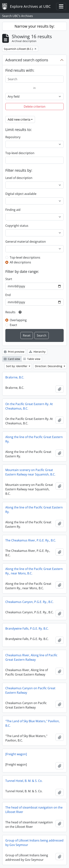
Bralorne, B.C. (15, 377)
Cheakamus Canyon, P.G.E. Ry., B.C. (29, 602)
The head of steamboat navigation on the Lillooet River (34, 810)
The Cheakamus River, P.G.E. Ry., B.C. (31, 540)
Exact (13, 325)
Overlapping (18, 320)
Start (9, 279)
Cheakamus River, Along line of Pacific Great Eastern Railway (31, 657)
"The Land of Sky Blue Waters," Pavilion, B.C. (32, 723)
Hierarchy (37, 352)
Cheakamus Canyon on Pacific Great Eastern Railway (30, 690)
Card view (12, 359)
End (8, 295)
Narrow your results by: (34, 26)
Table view (32, 359)
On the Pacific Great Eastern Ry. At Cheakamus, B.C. (29, 406)
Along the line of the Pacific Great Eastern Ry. (34, 439)
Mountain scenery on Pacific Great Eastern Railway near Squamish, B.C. (30, 472)
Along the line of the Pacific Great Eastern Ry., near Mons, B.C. (34, 571)
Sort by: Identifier (17, 366)
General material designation (26, 242)
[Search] (34, 79)
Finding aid (13, 210)
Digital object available (21, 194)
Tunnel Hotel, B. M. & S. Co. (24, 781)
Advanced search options (27, 60)
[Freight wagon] (16, 754)
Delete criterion (35, 107)
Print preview (14, 352)
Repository (13, 137)
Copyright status (17, 226)
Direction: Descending (49, 366)
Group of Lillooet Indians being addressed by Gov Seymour (34, 843)
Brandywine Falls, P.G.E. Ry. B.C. (27, 628)
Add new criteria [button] (19, 119)
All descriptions (20, 262)
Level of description (19, 178)
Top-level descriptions (25, 257)
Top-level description (20, 153)
